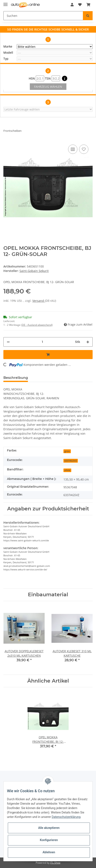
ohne (67, 470)
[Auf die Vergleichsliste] (73, 149)
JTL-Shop (55, 863)
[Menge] (42, 342)
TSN (53, 78)
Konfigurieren (49, 840)
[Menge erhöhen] (88, 342)
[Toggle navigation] (5, 3)
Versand (39, 301)
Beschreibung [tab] (16, 378)
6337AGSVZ (71, 461)
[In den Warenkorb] (48, 355)
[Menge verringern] (8, 342)
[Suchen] (43, 16)
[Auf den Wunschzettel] (84, 149)
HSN (36, 78)
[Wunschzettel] (80, 5)
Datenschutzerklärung (66, 817)
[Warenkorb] (88, 5)
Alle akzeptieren (49, 828)
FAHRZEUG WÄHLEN (48, 87)
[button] (72, 5)
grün (67, 451)
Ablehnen (49, 852)
